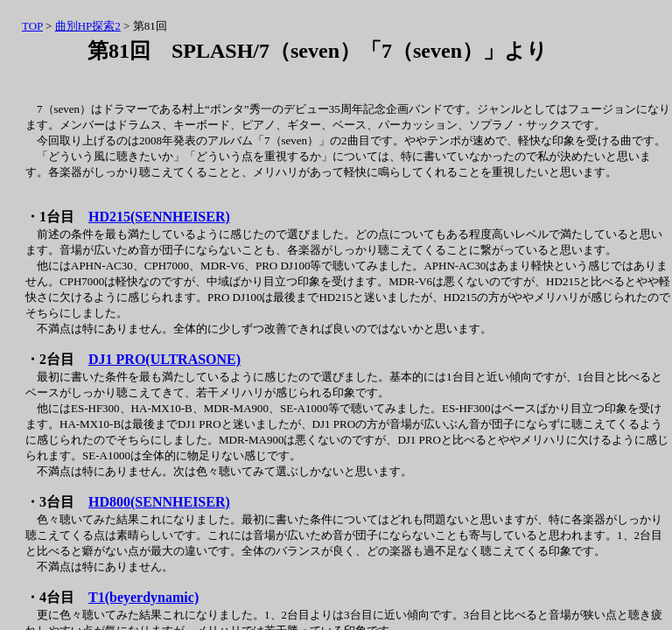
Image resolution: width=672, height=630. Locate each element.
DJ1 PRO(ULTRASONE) (164, 359)
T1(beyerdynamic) (143, 597)
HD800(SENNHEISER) (159, 502)
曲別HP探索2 (88, 26)
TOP (32, 26)
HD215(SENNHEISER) (159, 217)
